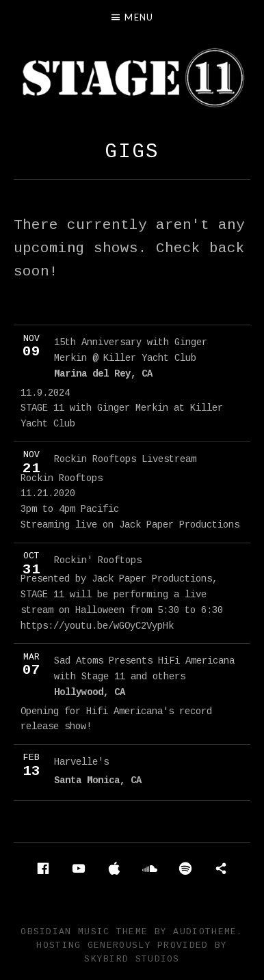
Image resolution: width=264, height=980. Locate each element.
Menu (139, 17)
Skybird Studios (132, 959)
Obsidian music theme (84, 932)
